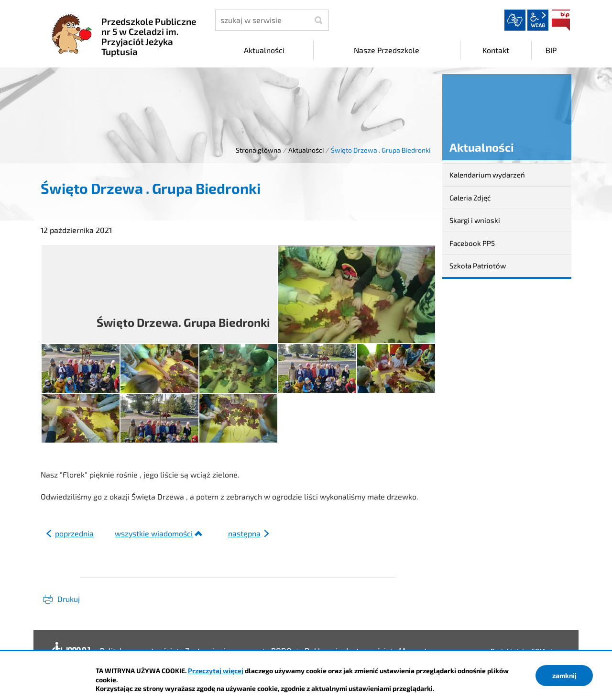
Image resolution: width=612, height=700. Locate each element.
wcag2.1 (538, 20)
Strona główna (258, 150)
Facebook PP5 (472, 243)
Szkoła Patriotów (478, 266)
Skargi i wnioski (475, 220)
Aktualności (306, 150)
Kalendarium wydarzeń (487, 175)
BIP (561, 20)
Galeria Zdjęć (470, 198)
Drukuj (69, 599)
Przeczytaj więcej (216, 671)
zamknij (564, 675)
